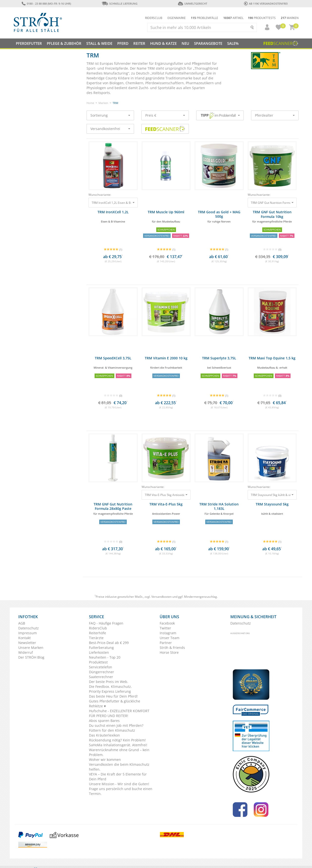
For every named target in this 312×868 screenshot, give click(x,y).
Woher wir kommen (105, 760)
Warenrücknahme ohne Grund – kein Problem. (119, 752)
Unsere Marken (31, 648)
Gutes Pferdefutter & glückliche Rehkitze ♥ (115, 704)
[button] (265, 27)
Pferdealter (275, 115)
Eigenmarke (177, 18)
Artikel (233, 18)
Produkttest (98, 662)
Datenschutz (29, 628)
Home (90, 103)
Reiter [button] (139, 43)
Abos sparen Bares (104, 721)
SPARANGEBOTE (208, 43)
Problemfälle (205, 18)
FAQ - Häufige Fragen (106, 623)
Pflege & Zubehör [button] (64, 43)
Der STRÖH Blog (31, 657)
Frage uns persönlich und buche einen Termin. (121, 791)
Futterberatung (101, 648)
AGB (22, 623)
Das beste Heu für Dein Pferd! (113, 696)
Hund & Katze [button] (163, 43)
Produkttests (262, 18)
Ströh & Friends (172, 648)
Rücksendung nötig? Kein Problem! (117, 740)
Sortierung (110, 115)
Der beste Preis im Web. (109, 682)
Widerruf (26, 652)
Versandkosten (161, 597)
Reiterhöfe (97, 633)
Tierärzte (96, 638)
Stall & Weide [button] (99, 43)
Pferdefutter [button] (29, 43)
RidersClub (98, 628)
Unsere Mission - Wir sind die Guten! (119, 784)
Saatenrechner (101, 677)
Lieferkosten (99, 652)
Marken (290, 18)
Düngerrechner (102, 672)
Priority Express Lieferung (110, 691)
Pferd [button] (123, 43)
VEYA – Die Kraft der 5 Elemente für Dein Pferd (118, 777)
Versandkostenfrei (110, 129)
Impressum (28, 633)
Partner (166, 643)
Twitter (165, 628)
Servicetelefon (101, 667)
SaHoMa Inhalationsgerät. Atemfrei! (118, 745)
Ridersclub (154, 18)
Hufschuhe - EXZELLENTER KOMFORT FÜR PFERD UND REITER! (119, 713)
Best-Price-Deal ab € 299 (109, 643)
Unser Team (170, 638)
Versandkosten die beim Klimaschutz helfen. (119, 767)
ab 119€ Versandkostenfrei (266, 4)
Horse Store (169, 652)
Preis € (165, 115)
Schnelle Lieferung (119, 4)
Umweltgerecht (192, 4)
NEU (185, 43)
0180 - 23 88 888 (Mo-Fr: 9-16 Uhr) (46, 4)
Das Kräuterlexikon (104, 735)
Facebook (167, 623)
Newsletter (27, 643)
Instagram (168, 633)
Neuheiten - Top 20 (105, 657)
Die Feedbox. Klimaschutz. (110, 686)
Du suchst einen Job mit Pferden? (116, 725)
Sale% (233, 43)
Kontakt (24, 638)
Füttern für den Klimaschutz (112, 730)
